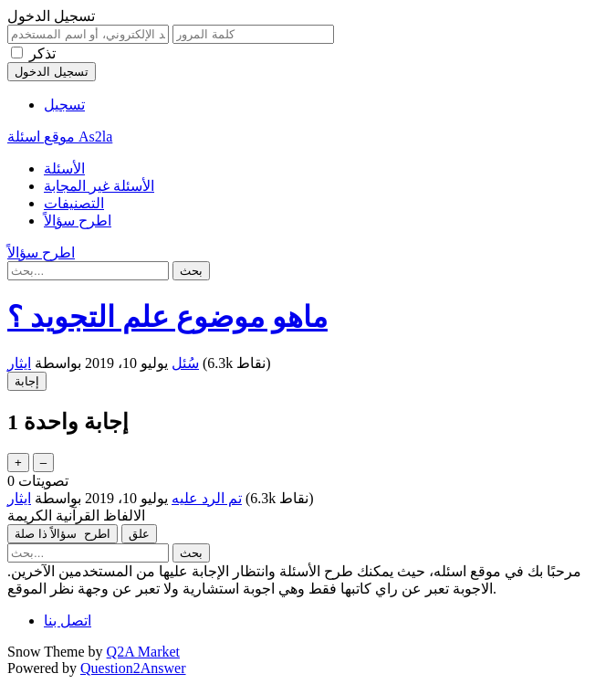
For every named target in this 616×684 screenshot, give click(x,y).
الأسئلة (64, 168)
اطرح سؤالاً (78, 221)
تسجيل (64, 105)
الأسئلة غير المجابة (99, 186)
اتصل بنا (68, 621)
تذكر (42, 53)
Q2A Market (143, 652)
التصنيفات (74, 203)
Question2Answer (133, 668)
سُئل (185, 363)
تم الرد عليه (207, 498)
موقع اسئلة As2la (60, 137)
